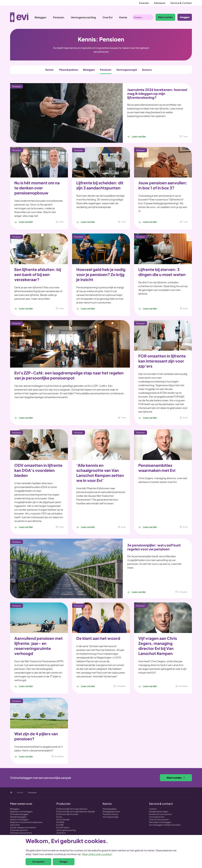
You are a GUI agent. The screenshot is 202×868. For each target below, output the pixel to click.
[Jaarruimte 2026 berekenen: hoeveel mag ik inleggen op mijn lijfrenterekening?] (66, 113)
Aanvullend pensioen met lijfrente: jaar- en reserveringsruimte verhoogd (39, 646)
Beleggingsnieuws (111, 811)
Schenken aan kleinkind (21, 833)
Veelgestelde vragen (159, 811)
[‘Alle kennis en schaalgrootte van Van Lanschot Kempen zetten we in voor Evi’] (101, 445)
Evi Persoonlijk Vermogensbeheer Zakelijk (76, 811)
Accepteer (38, 862)
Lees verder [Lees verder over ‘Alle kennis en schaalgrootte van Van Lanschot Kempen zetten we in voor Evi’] (88, 527)
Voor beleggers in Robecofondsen (165, 825)
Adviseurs (160, 3)
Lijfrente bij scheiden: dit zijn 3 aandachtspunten (100, 185)
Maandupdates (69, 70)
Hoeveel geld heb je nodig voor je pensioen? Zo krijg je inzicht (101, 274)
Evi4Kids (60, 822)
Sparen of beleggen (19, 819)
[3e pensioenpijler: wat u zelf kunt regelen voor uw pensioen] (66, 568)
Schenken (61, 833)
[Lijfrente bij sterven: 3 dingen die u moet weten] (163, 249)
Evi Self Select (63, 827)
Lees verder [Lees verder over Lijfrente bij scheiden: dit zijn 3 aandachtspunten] (88, 222)
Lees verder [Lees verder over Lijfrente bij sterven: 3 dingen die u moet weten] (150, 308)
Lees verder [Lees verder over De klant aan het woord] (88, 686)
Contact (153, 809)
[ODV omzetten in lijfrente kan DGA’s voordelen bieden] (39, 445)
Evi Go (59, 817)
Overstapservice (157, 817)
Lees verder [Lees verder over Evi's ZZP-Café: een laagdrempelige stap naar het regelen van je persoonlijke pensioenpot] (26, 418)
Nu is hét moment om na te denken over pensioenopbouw (37, 188)
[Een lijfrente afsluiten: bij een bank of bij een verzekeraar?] (39, 249)
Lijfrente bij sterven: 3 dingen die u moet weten (162, 272)
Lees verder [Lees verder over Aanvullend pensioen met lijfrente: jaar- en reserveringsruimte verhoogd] (26, 686)
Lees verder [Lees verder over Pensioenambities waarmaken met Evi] (150, 527)
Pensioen (59, 17)
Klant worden (165, 17)
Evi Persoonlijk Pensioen (67, 814)
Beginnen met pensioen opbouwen (26, 822)
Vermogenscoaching (83, 17)
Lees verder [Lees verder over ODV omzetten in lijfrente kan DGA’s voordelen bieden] (26, 527)
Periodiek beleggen (19, 814)
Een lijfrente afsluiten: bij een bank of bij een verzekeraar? (38, 274)
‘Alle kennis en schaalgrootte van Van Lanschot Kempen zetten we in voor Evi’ (100, 473)
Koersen (144, 3)
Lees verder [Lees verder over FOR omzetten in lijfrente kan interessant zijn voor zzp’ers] (150, 418)
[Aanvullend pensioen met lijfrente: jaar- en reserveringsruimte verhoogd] (39, 618)
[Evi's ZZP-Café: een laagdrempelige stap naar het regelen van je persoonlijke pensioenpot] (70, 344)
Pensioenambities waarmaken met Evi (157, 468)
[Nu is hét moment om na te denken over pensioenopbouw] (39, 162)
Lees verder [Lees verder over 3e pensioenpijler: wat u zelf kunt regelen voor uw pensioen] (139, 592)
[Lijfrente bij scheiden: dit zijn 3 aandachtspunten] (101, 162)
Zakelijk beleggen (18, 817)
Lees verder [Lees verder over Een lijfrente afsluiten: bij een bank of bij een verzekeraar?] (26, 308)
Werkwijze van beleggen (160, 822)
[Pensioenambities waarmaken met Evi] (163, 445)
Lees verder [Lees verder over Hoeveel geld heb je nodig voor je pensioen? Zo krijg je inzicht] (88, 308)
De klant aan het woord (98, 638)
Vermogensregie (127, 70)
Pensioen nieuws (110, 814)
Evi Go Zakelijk (63, 819)
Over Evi (108, 17)
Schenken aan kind (19, 830)
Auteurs (147, 70)
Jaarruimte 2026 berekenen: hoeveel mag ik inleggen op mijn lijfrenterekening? (157, 94)
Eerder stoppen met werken (23, 827)
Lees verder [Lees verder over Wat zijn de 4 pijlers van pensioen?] (26, 756)
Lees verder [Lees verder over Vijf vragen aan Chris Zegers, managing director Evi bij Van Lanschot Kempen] (150, 686)
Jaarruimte (15, 825)
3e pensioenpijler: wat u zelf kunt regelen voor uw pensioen (154, 547)
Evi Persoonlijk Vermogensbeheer (72, 809)
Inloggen (185, 17)
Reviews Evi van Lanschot (160, 814)
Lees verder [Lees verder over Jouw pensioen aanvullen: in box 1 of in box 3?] (150, 222)
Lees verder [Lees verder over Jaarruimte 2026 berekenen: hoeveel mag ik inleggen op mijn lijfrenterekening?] (139, 136)
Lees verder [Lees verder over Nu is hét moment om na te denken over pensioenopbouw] (26, 222)
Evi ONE (60, 825)
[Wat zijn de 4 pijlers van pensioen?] (39, 713)
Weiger (64, 862)
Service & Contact (181, 3)
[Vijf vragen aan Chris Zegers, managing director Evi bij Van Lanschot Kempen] (163, 618)
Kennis (49, 70)
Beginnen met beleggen (21, 811)
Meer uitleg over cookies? (97, 854)
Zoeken (151, 17)
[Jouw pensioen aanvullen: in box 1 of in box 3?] (163, 162)
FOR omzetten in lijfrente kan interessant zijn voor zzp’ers (162, 361)
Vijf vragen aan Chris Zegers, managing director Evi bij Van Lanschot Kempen (158, 646)
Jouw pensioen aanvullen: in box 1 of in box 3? (163, 185)
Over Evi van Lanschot (159, 819)
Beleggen (40, 17)
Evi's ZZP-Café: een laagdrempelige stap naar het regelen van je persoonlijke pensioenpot (69, 375)
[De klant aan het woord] (101, 618)
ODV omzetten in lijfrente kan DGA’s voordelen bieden (38, 470)
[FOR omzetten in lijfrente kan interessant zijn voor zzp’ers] (163, 335)
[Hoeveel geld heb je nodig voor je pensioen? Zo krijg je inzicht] (101, 249)
